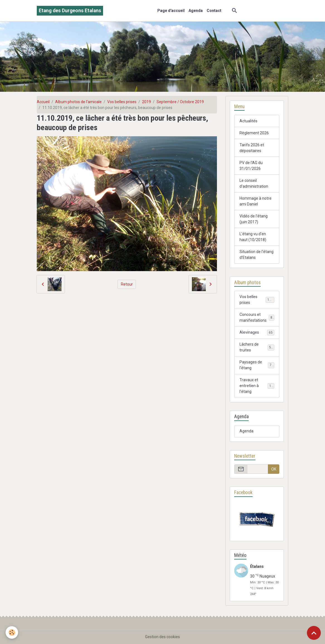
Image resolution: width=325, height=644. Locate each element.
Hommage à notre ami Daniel (256, 201)
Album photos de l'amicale (78, 102)
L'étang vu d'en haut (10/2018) (253, 237)
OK (274, 469)
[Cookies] (12, 632)
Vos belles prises (122, 102)
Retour (127, 284)
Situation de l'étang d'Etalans (256, 255)
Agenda (196, 11)
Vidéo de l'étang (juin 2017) (254, 219)
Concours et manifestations (257, 317)
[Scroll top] (314, 633)
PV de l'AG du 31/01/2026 (251, 166)
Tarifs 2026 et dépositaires (252, 148)
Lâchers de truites (257, 347)
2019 (146, 102)
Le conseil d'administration (254, 183)
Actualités (248, 121)
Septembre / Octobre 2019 (180, 102)
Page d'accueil (171, 11)
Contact (214, 11)
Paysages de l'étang (257, 365)
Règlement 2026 (254, 133)
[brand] (70, 11)
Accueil (43, 102)
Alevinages (257, 333)
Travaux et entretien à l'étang (257, 386)
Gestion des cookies (162, 637)
